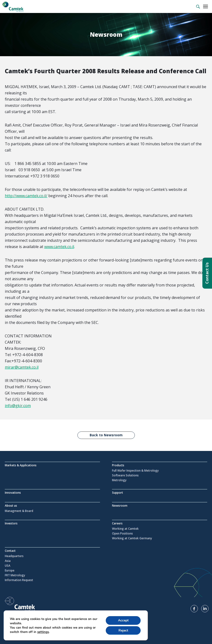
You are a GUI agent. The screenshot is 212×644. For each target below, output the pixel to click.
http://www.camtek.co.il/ (26, 196)
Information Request (19, 580)
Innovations (13, 493)
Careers (117, 523)
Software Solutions (125, 475)
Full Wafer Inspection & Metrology (135, 471)
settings (43, 632)
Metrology (119, 480)
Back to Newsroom (106, 435)
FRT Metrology (15, 575)
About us (11, 506)
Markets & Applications (21, 465)
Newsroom (120, 506)
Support (118, 493)
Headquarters (14, 556)
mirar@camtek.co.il (22, 367)
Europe (10, 571)
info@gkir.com (18, 406)
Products (118, 465)
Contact (10, 551)
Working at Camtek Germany (132, 538)
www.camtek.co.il (59, 247)
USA (8, 566)
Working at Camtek (125, 529)
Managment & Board (19, 511)
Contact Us (207, 273)
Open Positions (122, 534)
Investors (11, 523)
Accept (123, 620)
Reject (123, 630)
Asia (8, 561)
